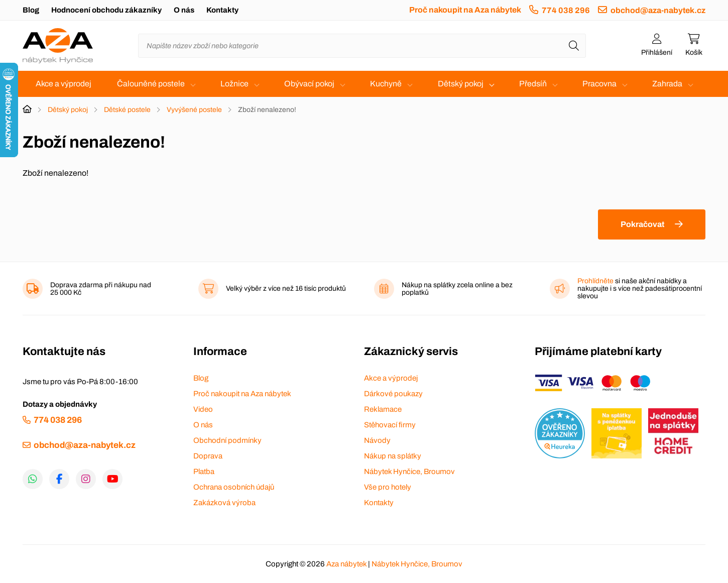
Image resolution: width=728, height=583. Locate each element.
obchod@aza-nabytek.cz (658, 10)
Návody (377, 440)
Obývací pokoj (309, 84)
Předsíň (533, 84)
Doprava (208, 456)
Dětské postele (127, 110)
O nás (184, 10)
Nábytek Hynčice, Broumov (409, 472)
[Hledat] (574, 46)
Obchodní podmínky (227, 440)
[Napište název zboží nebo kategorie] (362, 46)
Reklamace (383, 409)
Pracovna (599, 84)
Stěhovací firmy (390, 425)
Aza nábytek (346, 564)
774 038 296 (566, 10)
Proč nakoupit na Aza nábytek (465, 10)
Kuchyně (386, 84)
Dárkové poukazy (393, 394)
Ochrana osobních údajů (234, 487)
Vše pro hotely (388, 487)
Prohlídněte (595, 281)
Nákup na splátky (393, 456)
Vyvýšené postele (194, 110)
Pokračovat (642, 224)
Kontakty (222, 10)
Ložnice (234, 84)
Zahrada (667, 84)
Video (203, 409)
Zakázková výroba (224, 503)
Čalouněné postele (151, 84)
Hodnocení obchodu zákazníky (106, 10)
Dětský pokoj (461, 84)
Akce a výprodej (64, 84)
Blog (31, 10)
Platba (204, 472)
